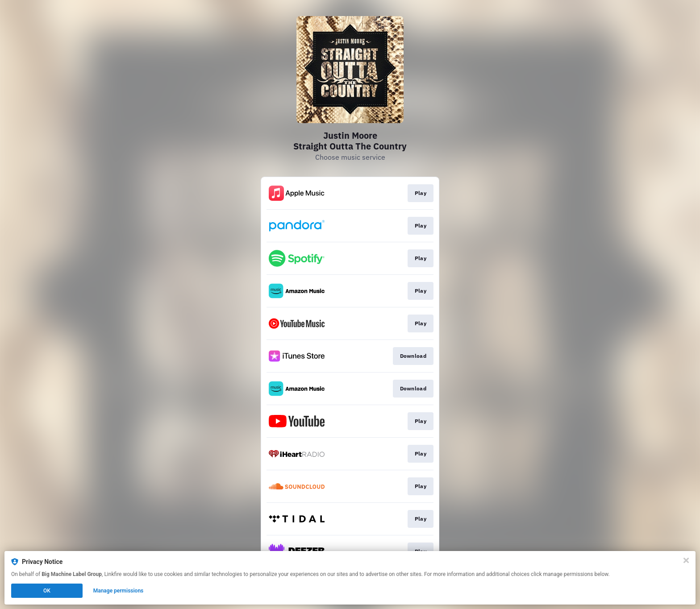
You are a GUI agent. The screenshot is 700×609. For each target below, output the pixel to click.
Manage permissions (119, 591)
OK (47, 591)
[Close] (686, 560)
